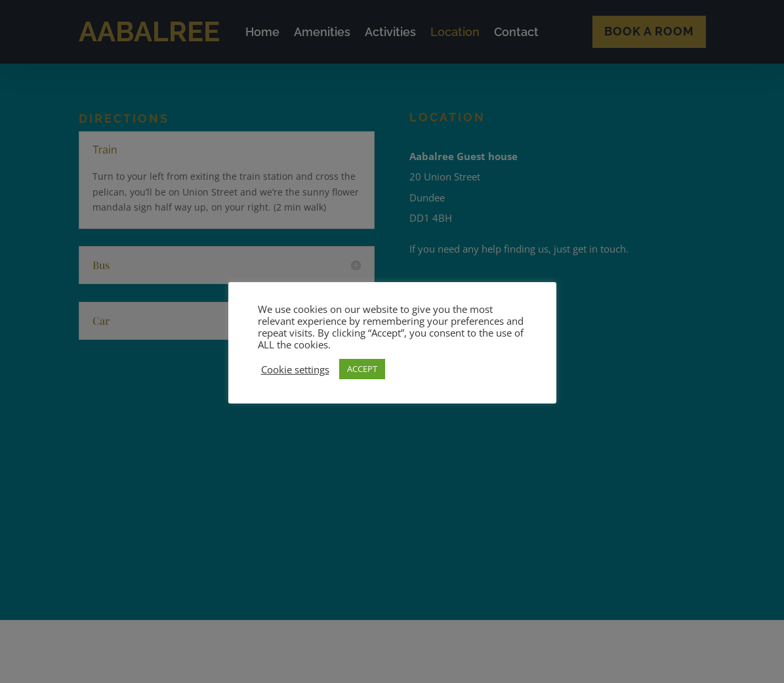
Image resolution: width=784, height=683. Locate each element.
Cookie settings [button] (295, 369)
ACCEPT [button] (362, 369)
